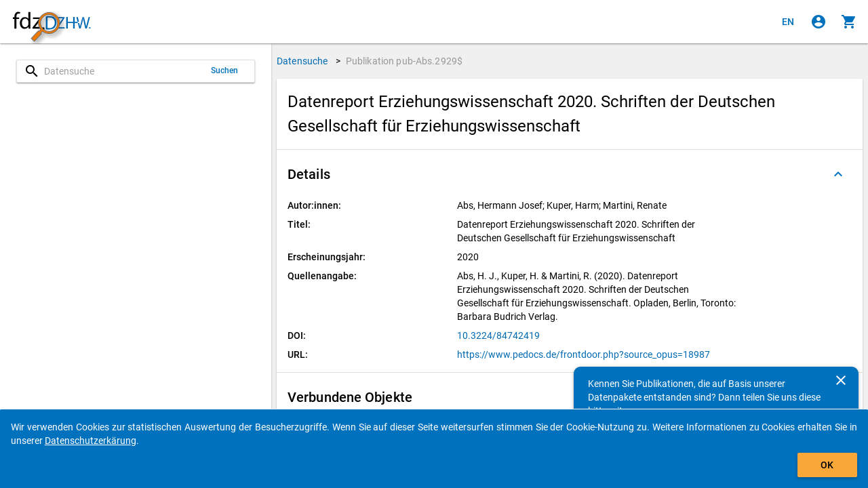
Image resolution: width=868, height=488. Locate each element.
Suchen (225, 70)
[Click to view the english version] (788, 22)
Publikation (405, 61)
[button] (570, 174)
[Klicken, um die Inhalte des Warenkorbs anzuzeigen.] (849, 22)
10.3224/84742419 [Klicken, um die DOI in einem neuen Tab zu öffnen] (498, 335)
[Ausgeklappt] (838, 174)
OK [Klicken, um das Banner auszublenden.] (827, 465)
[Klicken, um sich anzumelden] (818, 22)
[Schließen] (841, 380)
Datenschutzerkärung (91, 441)
